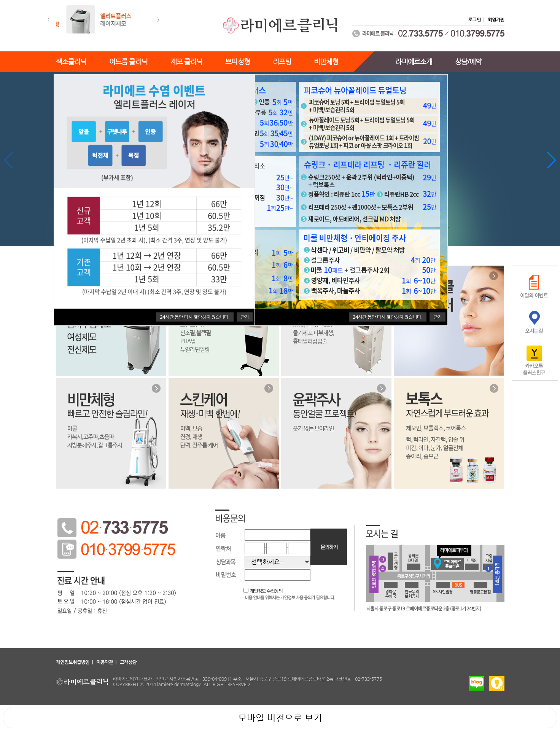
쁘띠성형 (237, 61)
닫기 (437, 317)
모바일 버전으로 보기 (280, 718)
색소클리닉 (71, 61)
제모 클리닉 (187, 61)
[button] (47, 20)
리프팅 (282, 61)
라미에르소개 (414, 61)
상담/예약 (469, 61)
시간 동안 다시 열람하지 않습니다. (388, 317)
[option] (103, 20)
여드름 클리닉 (128, 61)
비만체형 (326, 61)
